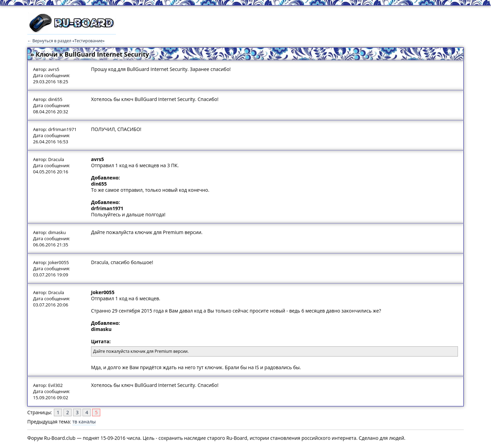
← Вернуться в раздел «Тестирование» (66, 41)
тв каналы (84, 422)
